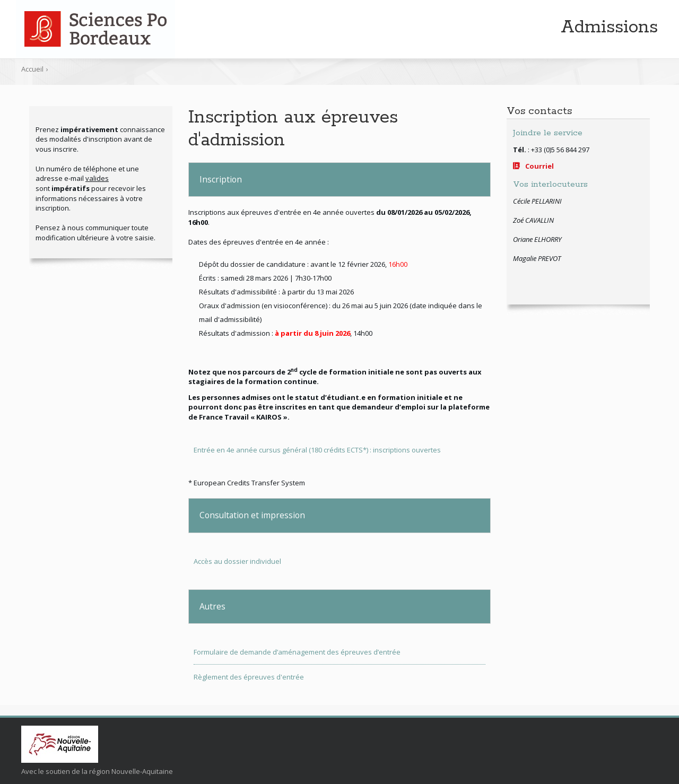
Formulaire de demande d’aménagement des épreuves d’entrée (297, 652)
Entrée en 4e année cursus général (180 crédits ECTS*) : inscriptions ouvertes (317, 450)
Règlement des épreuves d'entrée (249, 677)
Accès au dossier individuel (237, 561)
